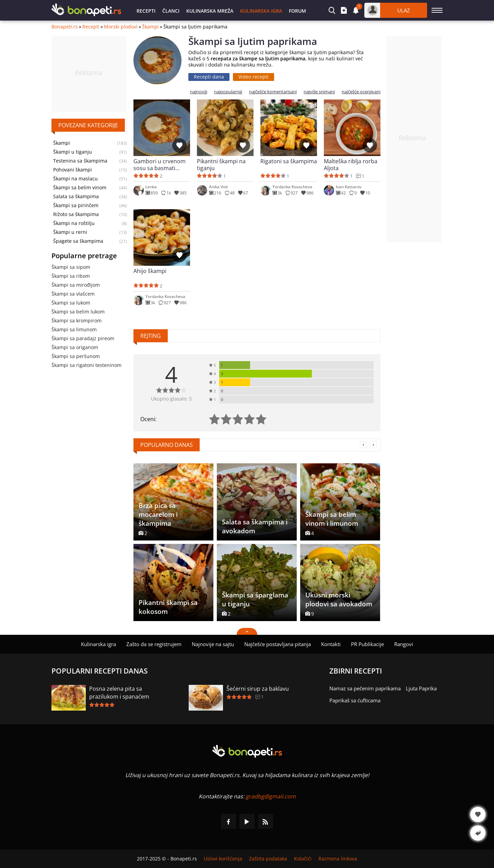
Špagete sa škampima (78, 241)
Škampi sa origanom (75, 347)
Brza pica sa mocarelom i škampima (158, 514)
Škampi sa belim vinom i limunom (332, 519)
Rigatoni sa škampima (289, 161)
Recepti (146, 11)
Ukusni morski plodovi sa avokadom (339, 599)
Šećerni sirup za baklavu (258, 689)
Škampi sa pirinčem (76, 205)
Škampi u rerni (70, 232)
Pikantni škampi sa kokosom (168, 607)
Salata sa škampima (76, 197)
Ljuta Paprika (421, 688)
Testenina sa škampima (80, 161)
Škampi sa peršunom (76, 356)
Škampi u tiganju (73, 152)
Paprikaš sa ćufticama (355, 700)
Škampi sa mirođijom (76, 285)
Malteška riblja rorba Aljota (351, 165)
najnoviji (199, 92)
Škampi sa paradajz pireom (83, 338)
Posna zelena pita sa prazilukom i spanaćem (119, 693)
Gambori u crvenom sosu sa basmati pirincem (160, 165)
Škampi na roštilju (74, 223)
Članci (171, 11)
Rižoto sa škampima (76, 214)
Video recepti (254, 77)
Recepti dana (209, 77)
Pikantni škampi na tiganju (221, 165)
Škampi (150, 27)
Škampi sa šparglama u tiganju (255, 599)
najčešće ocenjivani (361, 92)
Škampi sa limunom (74, 329)
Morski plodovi (121, 27)
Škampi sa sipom (71, 267)
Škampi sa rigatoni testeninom (86, 365)
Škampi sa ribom (71, 276)
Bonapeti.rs (65, 27)
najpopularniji (228, 92)
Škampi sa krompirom (77, 320)
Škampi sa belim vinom (80, 188)
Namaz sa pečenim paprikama (365, 688)
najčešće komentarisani (273, 92)
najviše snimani (319, 92)
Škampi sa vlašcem (73, 294)
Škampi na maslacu (75, 179)
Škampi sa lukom (71, 303)
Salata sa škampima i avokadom (255, 526)
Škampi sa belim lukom (78, 312)
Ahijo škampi (150, 271)
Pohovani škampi (73, 170)
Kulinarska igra (261, 11)
